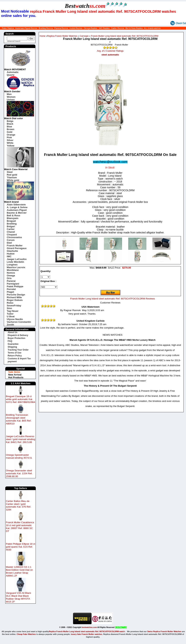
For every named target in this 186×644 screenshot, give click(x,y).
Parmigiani (13, 284)
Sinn (9, 308)
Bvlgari (11, 226)
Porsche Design (16, 295)
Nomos (11, 273)
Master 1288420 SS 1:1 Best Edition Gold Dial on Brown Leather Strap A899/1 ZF (19, 571)
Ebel (9, 243)
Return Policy (15, 356)
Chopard (12, 235)
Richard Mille (14, 297)
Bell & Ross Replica (134, 28)
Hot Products (16, 377)
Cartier (11, 229)
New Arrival (15, 375)
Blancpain (13, 218)
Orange (11, 135)
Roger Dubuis (15, 300)
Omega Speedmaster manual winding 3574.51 (19, 456)
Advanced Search (14, 41)
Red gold (12, 175)
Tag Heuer (13, 311)
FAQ (10, 341)
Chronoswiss (14, 237)
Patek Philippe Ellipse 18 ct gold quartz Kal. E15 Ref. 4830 (20, 547)
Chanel (11, 232)
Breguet (11, 221)
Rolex (10, 303)
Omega (11, 276)
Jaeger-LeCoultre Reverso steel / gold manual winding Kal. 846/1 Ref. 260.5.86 (20, 439)
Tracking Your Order (18, 350)
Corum (11, 240)
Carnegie (84, 36)
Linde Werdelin (15, 262)
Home (43, 36)
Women (11, 97)
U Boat (11, 316)
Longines (12, 265)
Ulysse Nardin (15, 319)
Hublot (11, 254)
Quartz (11, 75)
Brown (10, 129)
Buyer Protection (16, 338)
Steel (10, 172)
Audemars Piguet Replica (26, 28)
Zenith (10, 325)
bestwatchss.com (89, 627)
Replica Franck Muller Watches (62, 36)
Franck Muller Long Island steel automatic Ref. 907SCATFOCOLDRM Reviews (113, 299)
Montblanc (13, 270)
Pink (9, 137)
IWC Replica (104, 28)
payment (12, 361)
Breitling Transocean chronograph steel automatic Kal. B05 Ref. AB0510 (19, 419)
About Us (12, 332)
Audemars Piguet (17, 210)
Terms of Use (14, 353)
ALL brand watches (152, 28)
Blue (9, 127)
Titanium (12, 177)
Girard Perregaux (17, 248)
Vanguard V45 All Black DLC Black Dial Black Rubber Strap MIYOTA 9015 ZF (18, 597)
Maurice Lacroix (16, 267)
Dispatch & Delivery (18, 335)
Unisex (11, 100)
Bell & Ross (13, 215)
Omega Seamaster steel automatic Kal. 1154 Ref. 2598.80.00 (19, 473)
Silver (10, 140)
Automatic (13, 72)
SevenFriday (14, 306)
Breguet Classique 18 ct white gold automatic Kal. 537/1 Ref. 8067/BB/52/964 (20, 399)
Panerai (11, 281)
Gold (9, 132)
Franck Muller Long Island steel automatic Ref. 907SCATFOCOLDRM (125, 36)
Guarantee (13, 344)
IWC (9, 256)
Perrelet (11, 289)
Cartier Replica (118, 28)
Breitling (12, 224)
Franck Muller (15, 246)
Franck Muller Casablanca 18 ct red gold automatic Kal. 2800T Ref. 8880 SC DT (20, 527)
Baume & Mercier (17, 213)
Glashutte (12, 251)
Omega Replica (90, 28)
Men (9, 94)
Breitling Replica (46, 28)
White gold (13, 180)
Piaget (10, 292)
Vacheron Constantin (19, 322)
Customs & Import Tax (19, 359)
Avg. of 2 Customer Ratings (110, 51)
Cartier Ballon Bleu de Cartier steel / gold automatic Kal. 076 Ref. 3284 (18, 505)
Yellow (10, 146)
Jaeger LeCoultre (17, 259)
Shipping (12, 347)
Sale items (14, 372)
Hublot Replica (76, 28)
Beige (10, 121)
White (10, 143)
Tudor (10, 314)
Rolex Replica (8, 28)
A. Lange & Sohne (17, 207)
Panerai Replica (61, 28)
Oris (9, 278)
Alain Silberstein (16, 205)
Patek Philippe (15, 286)
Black (10, 124)
